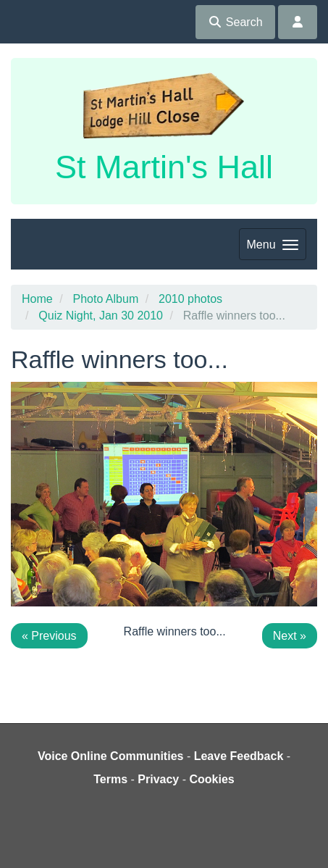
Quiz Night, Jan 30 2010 (101, 316)
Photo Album (105, 299)
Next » (290, 636)
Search (235, 22)
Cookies (212, 779)
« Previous (49, 636)
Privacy (158, 779)
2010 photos (190, 299)
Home (37, 299)
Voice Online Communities (111, 756)
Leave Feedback (239, 756)
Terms (110, 779)
